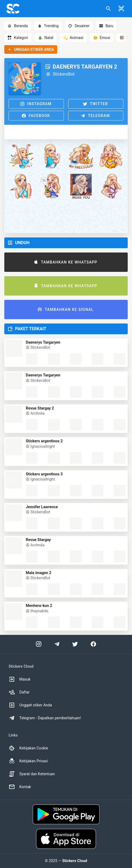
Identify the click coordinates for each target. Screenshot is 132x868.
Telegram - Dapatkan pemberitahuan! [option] (45, 718)
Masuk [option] (20, 679)
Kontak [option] (20, 787)
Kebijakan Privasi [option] (28, 761)
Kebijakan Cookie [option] (28, 748)
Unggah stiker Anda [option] (30, 705)
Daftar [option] (19, 692)
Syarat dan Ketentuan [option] (32, 774)
